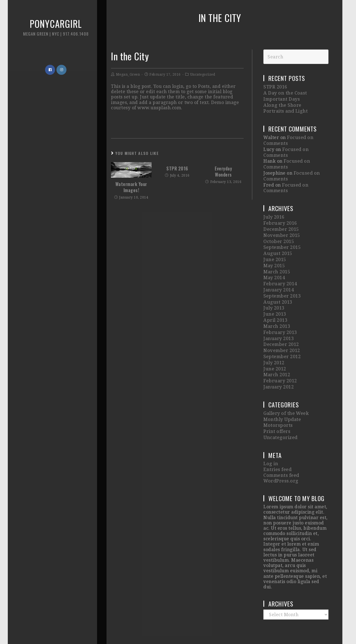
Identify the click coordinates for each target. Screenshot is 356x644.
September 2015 (282, 238)
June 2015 (275, 250)
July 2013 (274, 295)
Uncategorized (203, 75)
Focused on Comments (285, 149)
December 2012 (281, 328)
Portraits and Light (285, 109)
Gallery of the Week (286, 394)
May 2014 (274, 267)
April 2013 (275, 306)
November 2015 (281, 227)
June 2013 (275, 300)
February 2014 (280, 272)
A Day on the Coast (284, 93)
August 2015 (277, 244)
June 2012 (275, 351)
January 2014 (278, 278)
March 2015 (277, 261)
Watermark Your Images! (131, 187)
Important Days (281, 98)
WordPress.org (280, 458)
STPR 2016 (177, 169)
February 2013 (280, 317)
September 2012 (282, 340)
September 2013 (282, 283)
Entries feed (277, 447)
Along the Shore (281, 104)
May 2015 (274, 255)
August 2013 (277, 289)
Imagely (273, 628)
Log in (270, 442)
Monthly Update (282, 399)
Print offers (276, 410)
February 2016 (280, 216)
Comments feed (281, 452)
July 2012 (274, 345)
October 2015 (278, 233)
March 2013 (277, 312)
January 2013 (278, 323)
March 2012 (277, 356)
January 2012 (278, 367)
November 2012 (281, 334)
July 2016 (274, 210)
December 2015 (281, 222)
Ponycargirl (49, 30)
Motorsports (277, 405)
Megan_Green (128, 75)
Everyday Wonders (223, 172)
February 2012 (280, 362)
